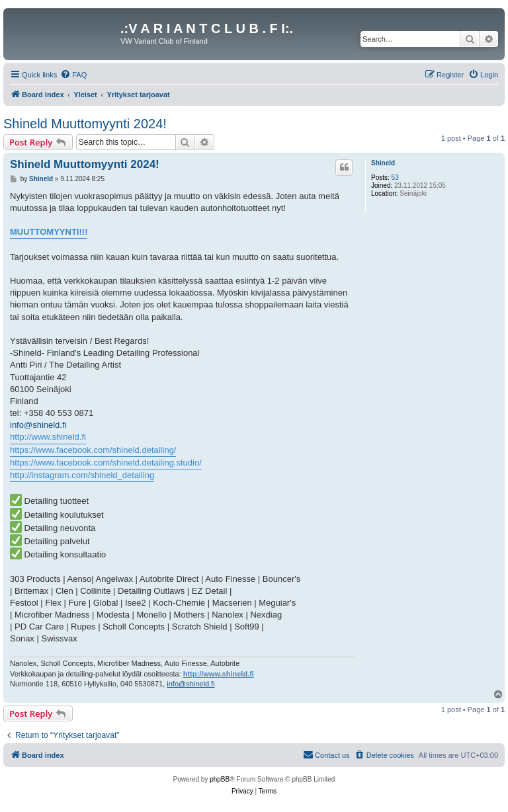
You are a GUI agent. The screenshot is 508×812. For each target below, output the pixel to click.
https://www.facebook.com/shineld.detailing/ (93, 450)
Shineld (383, 163)
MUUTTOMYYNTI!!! (49, 232)
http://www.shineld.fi (48, 437)
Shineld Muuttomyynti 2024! (85, 124)
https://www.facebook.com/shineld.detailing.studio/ (106, 463)
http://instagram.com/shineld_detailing (82, 475)
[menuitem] (73, 75)
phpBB (220, 779)
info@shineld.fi (38, 425)
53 (395, 178)
